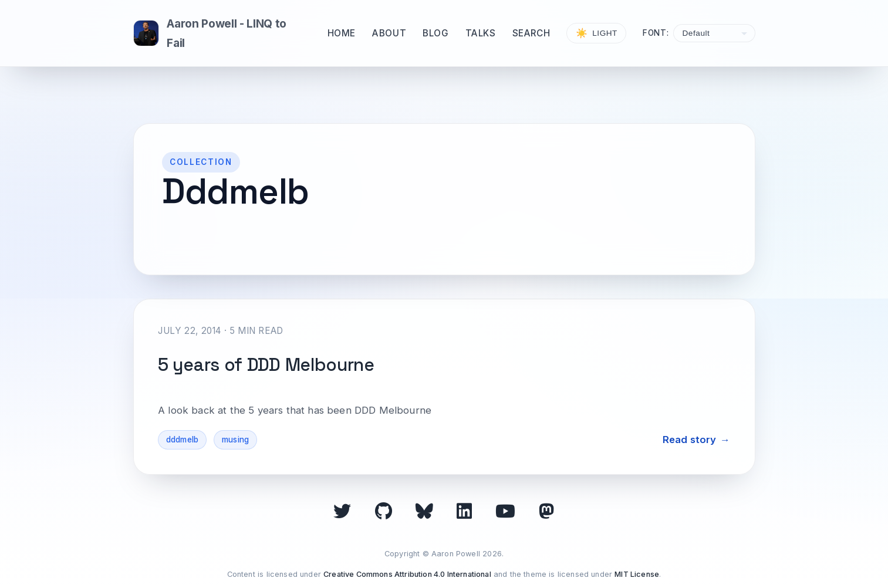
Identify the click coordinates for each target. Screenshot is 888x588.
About (389, 33)
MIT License (637, 574)
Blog (435, 33)
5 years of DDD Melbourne (266, 365)
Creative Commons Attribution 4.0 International (407, 574)
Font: (656, 33)
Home (342, 33)
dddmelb (182, 440)
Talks (481, 33)
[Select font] (714, 33)
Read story (690, 440)
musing (235, 440)
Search (531, 33)
